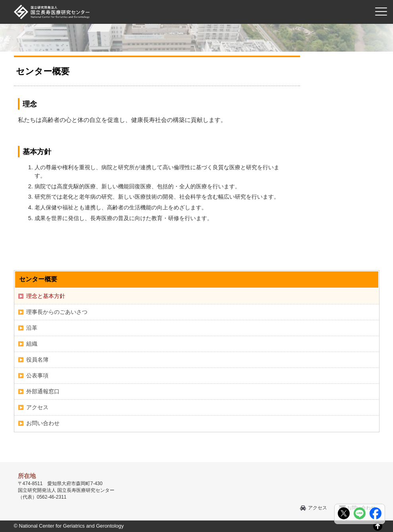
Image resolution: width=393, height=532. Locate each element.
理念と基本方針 (46, 296)
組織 (32, 344)
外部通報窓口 (43, 391)
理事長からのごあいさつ (57, 312)
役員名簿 (37, 360)
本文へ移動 (180, 0)
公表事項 (37, 375)
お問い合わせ (43, 423)
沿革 (32, 328)
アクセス (37, 407)
